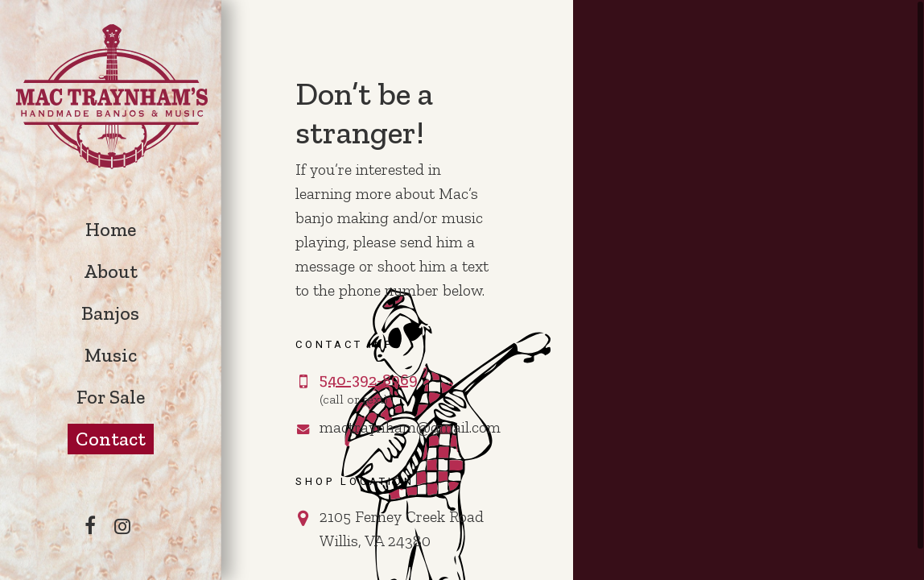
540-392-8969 (369, 379)
